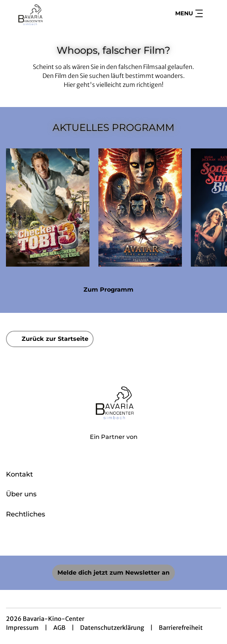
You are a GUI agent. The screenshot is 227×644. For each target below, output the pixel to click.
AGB (59, 628)
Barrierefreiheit (181, 628)
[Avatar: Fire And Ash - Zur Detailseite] (140, 208)
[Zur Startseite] (58, 13)
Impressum (22, 628)
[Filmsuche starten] (214, 13)
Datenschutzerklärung (112, 628)
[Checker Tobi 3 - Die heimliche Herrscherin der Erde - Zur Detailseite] (48, 208)
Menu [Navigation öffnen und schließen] (189, 13)
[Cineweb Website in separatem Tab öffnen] (114, 445)
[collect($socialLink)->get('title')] (97, 539)
